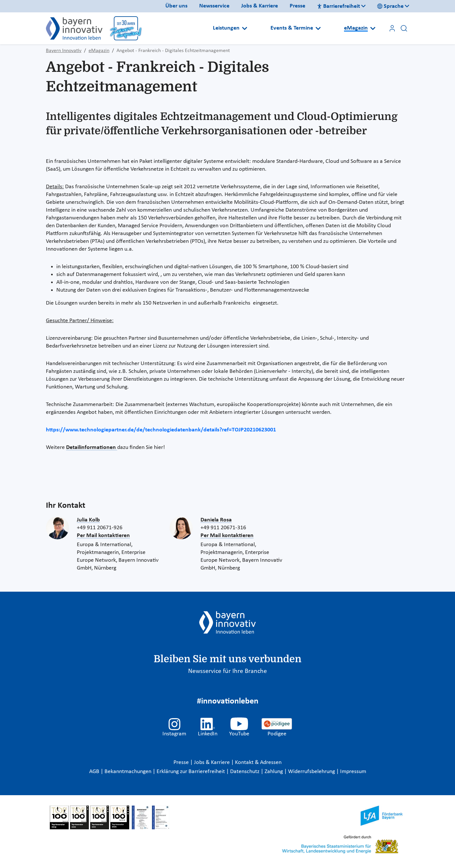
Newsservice (214, 6)
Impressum (353, 772)
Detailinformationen (92, 447)
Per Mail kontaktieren (103, 536)
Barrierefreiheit (338, 6)
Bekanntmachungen (129, 772)
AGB (95, 772)
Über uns (176, 6)
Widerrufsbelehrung (312, 772)
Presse (297, 6)
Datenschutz (245, 772)
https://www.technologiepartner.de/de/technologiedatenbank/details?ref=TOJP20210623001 (161, 430)
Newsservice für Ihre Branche (227, 671)
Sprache (390, 6)
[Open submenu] (245, 28)
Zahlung (274, 772)
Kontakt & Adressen (258, 763)
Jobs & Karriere (260, 6)
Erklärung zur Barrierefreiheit (191, 772)
